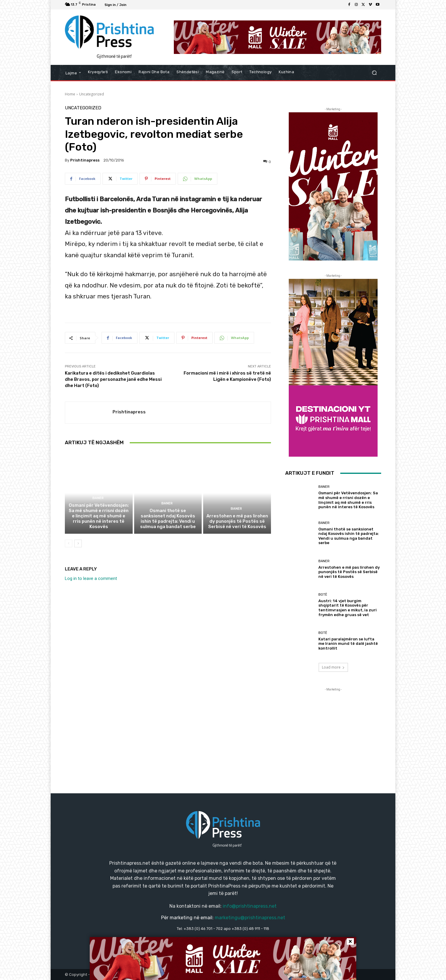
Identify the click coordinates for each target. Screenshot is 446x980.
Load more (333, 667)
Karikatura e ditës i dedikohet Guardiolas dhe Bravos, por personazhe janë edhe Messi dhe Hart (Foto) (113, 379)
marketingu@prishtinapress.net (250, 918)
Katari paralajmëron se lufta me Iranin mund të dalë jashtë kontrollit (348, 644)
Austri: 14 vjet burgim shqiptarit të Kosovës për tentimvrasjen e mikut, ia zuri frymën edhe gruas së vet (348, 608)
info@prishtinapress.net (250, 906)
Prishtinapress (85, 160)
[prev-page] (69, 543)
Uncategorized (92, 94)
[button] (374, 73)
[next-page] (78, 543)
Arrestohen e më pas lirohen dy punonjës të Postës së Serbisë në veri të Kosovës (237, 521)
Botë (323, 595)
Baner (98, 498)
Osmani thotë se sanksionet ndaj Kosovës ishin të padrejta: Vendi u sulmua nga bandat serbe (168, 519)
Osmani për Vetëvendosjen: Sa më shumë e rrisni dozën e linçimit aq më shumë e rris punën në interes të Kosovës (99, 516)
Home (70, 94)
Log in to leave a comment (91, 578)
